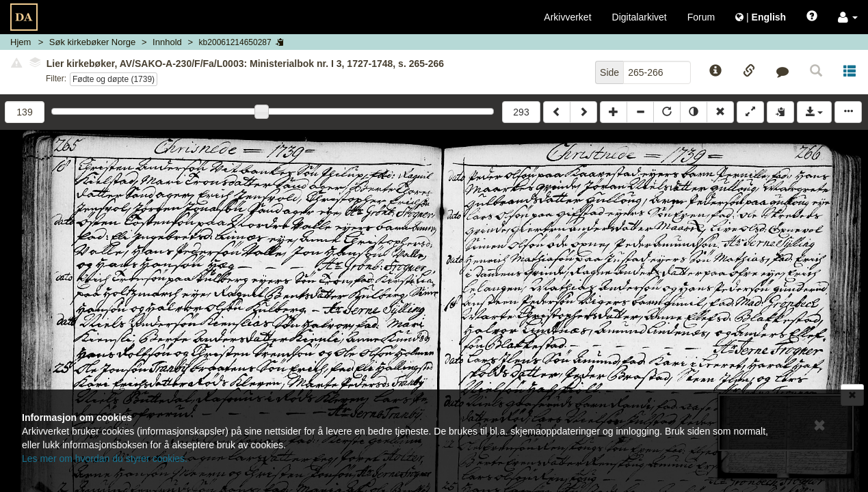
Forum (701, 17)
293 (521, 112)
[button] (848, 17)
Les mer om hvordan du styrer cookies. (105, 459)
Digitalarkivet (640, 17)
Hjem (21, 42)
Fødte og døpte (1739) (114, 79)
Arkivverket (567, 17)
